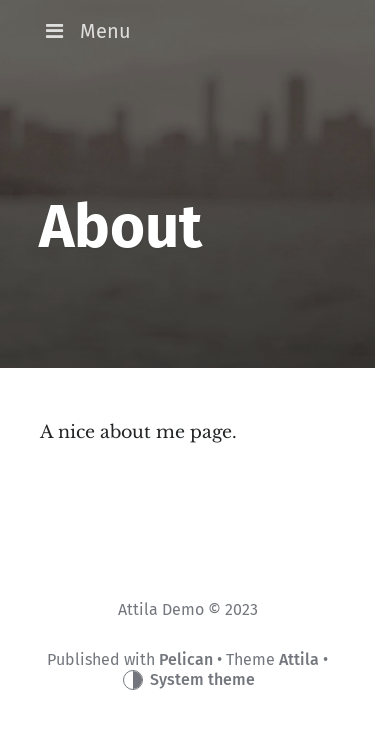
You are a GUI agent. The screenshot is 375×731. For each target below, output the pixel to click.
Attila (299, 659)
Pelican (186, 659)
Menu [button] (85, 31)
